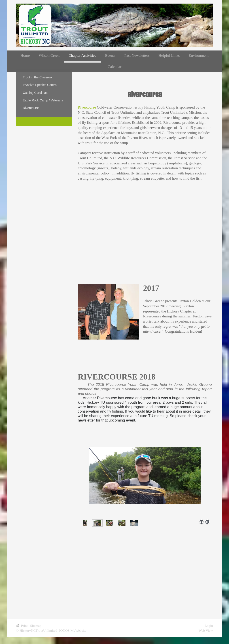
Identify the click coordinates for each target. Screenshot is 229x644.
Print (22, 626)
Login (209, 626)
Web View (206, 630)
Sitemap (36, 626)
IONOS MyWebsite (73, 630)
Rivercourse (87, 107)
